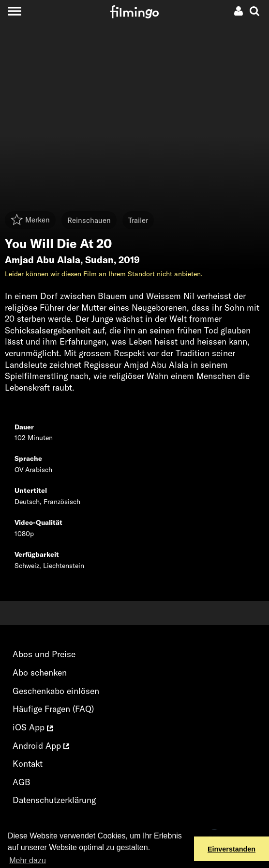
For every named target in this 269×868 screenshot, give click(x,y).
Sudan (99, 260)
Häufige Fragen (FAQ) (53, 709)
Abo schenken (40, 672)
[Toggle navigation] (14, 11)
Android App (41, 746)
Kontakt (28, 764)
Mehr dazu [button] (28, 860)
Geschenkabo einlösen (56, 691)
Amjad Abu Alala (43, 260)
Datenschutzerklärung (54, 800)
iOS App (33, 727)
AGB (22, 782)
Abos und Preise (44, 654)
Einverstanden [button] (232, 849)
